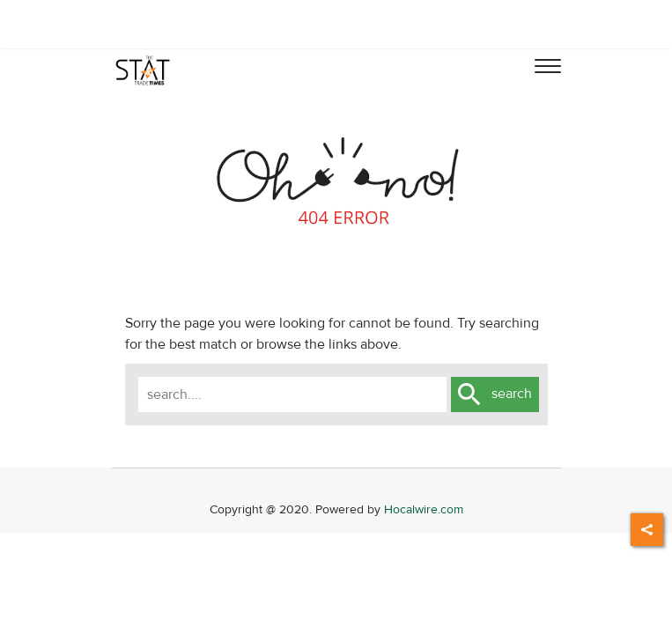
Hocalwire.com (424, 509)
